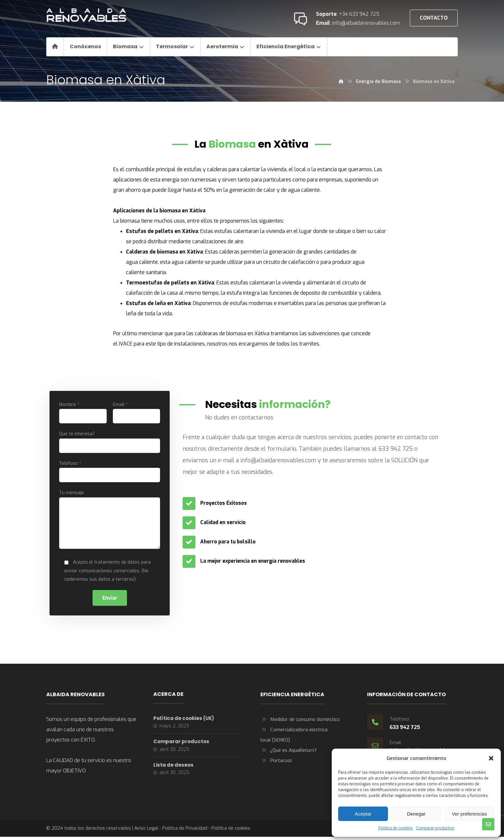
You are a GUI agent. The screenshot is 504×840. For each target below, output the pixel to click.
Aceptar (363, 814)
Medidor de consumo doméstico (300, 723)
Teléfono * (110, 473)
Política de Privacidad (185, 832)
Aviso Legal (146, 832)
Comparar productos (435, 828)
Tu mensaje (110, 523)
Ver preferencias (469, 814)
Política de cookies (396, 828)
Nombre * (83, 413)
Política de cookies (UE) (184, 722)
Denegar (416, 814)
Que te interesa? (110, 443)
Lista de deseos (173, 770)
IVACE (126, 344)
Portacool (276, 764)
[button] (491, 758)
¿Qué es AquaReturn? (288, 754)
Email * (137, 413)
